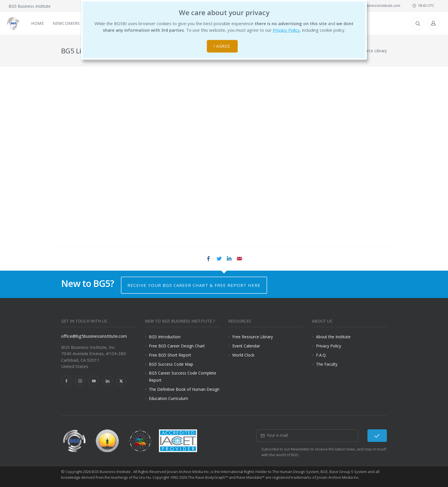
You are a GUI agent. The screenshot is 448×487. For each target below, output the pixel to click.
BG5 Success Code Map (171, 364)
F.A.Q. (321, 355)
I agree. (222, 46)
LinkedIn (229, 259)
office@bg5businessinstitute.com (369, 5)
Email (239, 259)
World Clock (243, 355)
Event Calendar (246, 346)
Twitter (219, 259)
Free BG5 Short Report (170, 355)
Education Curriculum (168, 398)
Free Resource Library (253, 337)
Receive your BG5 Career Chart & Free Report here (194, 285)
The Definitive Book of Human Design (184, 389)
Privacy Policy (286, 30)
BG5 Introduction (165, 337)
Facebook (209, 259)
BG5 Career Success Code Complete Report (183, 377)
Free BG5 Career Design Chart (177, 346)
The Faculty (327, 364)
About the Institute (333, 337)
